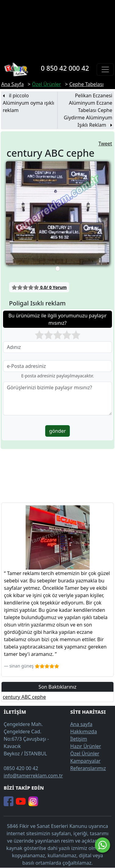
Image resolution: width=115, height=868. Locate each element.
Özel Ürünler (85, 754)
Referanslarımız (88, 768)
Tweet (105, 144)
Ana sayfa (81, 724)
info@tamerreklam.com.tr (33, 776)
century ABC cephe (24, 697)
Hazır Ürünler (86, 746)
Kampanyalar (85, 761)
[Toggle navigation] (105, 69)
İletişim (79, 739)
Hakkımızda (83, 731)
